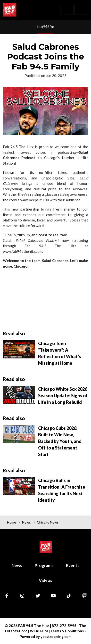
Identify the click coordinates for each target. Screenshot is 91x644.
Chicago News (48, 522)
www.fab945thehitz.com (23, 251)
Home (12, 522)
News (26, 522)
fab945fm (46, 26)
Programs (44, 565)
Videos (45, 580)
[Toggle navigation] (67, 10)
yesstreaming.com (56, 636)
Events (73, 565)
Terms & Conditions (67, 631)
